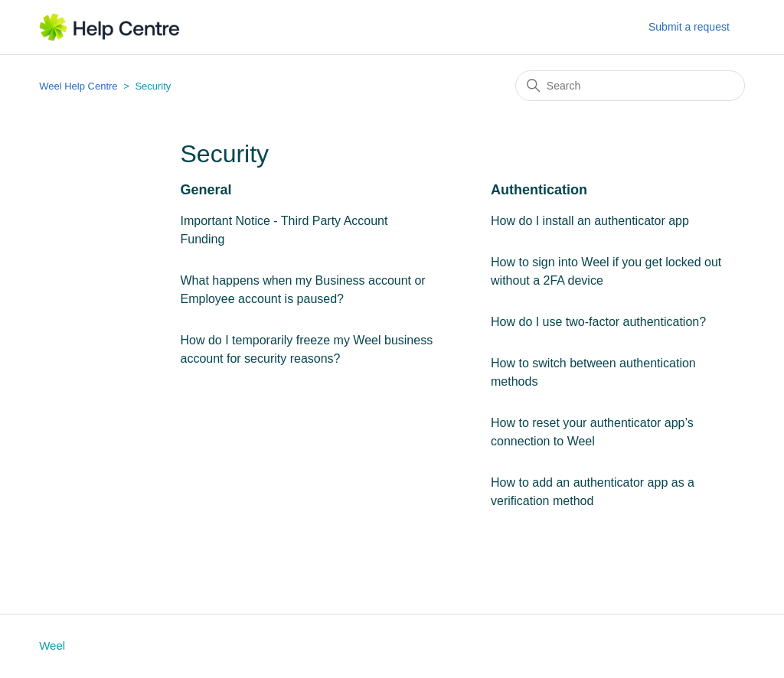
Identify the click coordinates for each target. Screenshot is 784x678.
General (206, 190)
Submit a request (689, 27)
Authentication (539, 190)
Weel (52, 645)
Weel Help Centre (78, 86)
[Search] (630, 86)
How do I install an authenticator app (590, 221)
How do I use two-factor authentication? (598, 322)
